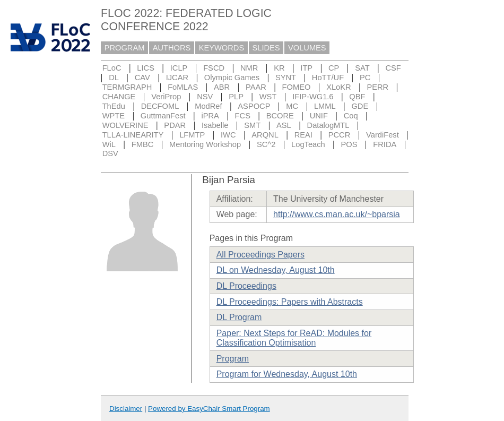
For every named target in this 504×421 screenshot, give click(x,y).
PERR (377, 87)
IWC (228, 135)
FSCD (214, 68)
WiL (109, 144)
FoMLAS (183, 87)
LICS (146, 68)
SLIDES (266, 48)
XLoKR (338, 87)
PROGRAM (125, 48)
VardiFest (383, 135)
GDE (360, 106)
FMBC (143, 144)
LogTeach (308, 144)
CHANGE (119, 97)
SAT (362, 68)
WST (268, 97)
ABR (222, 87)
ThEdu (114, 106)
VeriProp (166, 97)
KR (279, 68)
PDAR (175, 125)
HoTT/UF (328, 78)
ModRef (208, 106)
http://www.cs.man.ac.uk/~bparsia (337, 214)
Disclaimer (126, 409)
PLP (236, 97)
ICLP (179, 68)
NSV (205, 97)
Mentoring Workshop (205, 144)
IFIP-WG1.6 (313, 97)
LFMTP (192, 135)
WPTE (114, 116)
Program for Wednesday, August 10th (287, 374)
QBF (357, 97)
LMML (325, 106)
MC (292, 106)
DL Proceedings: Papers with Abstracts (290, 302)
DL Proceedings (246, 286)
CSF (393, 68)
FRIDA (385, 144)
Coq (351, 116)
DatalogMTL (328, 125)
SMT (252, 125)
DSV (110, 153)
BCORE (280, 116)
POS (349, 144)
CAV (142, 78)
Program (233, 359)
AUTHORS (172, 48)
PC (365, 78)
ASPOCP (254, 106)
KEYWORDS (222, 48)
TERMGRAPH (127, 87)
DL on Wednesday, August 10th (276, 270)
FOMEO (297, 87)
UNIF (319, 116)
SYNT (286, 78)
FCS (243, 116)
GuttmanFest (163, 116)
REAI (303, 135)
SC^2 (266, 144)
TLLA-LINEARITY (133, 135)
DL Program (239, 317)
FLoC (112, 68)
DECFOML (160, 106)
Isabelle (215, 125)
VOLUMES (307, 48)
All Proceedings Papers (260, 255)
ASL (284, 125)
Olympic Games (232, 78)
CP (334, 68)
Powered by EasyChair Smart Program (209, 409)
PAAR (256, 87)
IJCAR (177, 78)
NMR (249, 68)
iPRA (210, 116)
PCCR (340, 135)
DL (114, 78)
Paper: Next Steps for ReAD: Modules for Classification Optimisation (294, 338)
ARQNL (265, 135)
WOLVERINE (125, 125)
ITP (306, 68)
